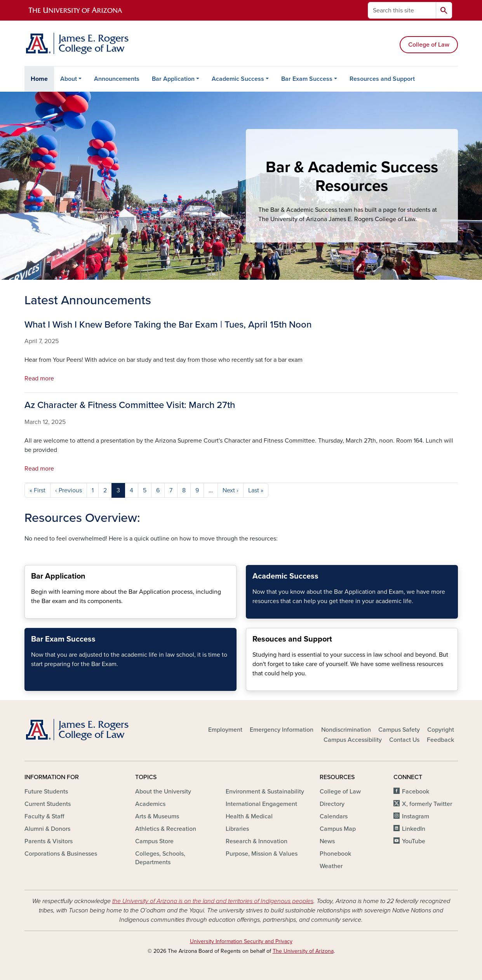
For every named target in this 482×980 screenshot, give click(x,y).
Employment (225, 730)
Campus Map (338, 829)
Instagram (416, 816)
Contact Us (404, 740)
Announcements (117, 79)
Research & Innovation (257, 841)
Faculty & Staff (44, 816)
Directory (332, 804)
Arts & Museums (157, 816)
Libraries (237, 829)
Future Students (46, 792)
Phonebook (335, 854)
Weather (331, 866)
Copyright (441, 730)
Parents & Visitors (49, 841)
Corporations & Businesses (61, 854)
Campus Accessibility (353, 740)
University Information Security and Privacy (241, 941)
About (69, 79)
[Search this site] (402, 10)
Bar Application (173, 79)
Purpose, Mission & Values (262, 854)
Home (39, 79)
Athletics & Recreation (166, 829)
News (327, 841)
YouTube (414, 841)
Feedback (440, 740)
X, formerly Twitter (427, 804)
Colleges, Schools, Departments (160, 858)
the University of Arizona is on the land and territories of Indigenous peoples (213, 901)
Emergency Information (282, 730)
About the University (163, 792)
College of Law (429, 45)
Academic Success (238, 79)
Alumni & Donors (47, 829)
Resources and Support (382, 79)
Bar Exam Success (307, 79)
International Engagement (261, 804)
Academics (150, 804)
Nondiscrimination (346, 730)
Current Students (48, 804)
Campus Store (154, 841)
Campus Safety (399, 730)
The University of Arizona (303, 951)
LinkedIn (414, 829)
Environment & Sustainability (265, 792)
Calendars (334, 816)
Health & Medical (249, 816)
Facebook (416, 792)
